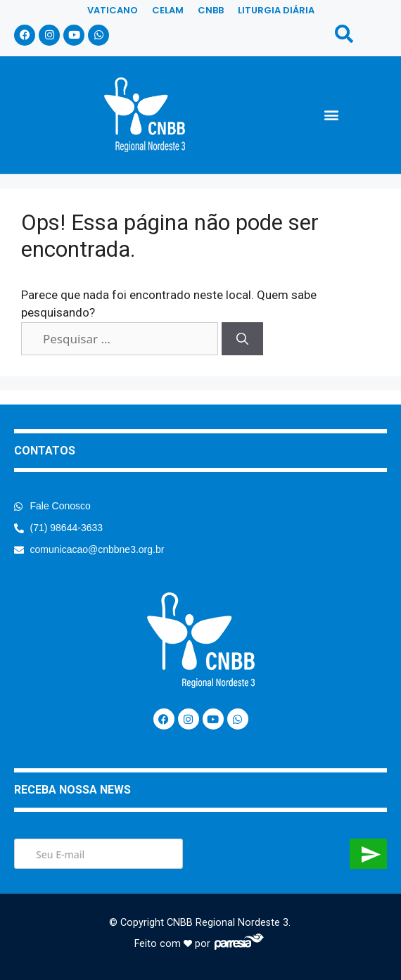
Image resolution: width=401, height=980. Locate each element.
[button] (331, 114)
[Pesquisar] (242, 339)
